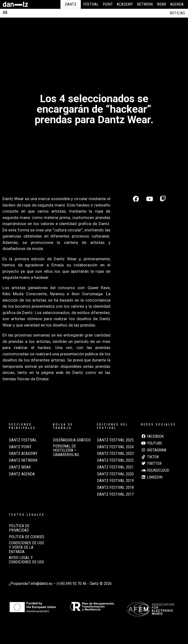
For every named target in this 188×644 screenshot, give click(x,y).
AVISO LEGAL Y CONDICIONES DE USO (26, 560)
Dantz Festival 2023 (115, 454)
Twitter (151, 464)
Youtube (152, 443)
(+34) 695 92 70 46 (71, 584)
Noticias (177, 13)
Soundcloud (155, 470)
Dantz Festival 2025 (115, 440)
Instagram (154, 450)
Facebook (152, 437)
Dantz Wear (20, 467)
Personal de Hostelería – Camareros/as (66, 451)
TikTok (150, 457)
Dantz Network (23, 460)
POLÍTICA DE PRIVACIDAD (19, 528)
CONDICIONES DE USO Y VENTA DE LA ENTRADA (26, 547)
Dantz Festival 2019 (115, 481)
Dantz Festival (23, 440)
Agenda (177, 4)
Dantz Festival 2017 (115, 494)
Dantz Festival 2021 (115, 467)
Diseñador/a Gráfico (72, 440)
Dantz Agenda (22, 474)
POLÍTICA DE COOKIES (27, 537)
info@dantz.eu (42, 584)
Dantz (71, 4)
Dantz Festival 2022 (115, 460)
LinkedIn (152, 477)
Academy (125, 4)
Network (145, 4)
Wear (162, 4)
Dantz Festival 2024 (115, 447)
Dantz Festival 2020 (115, 474)
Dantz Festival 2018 (115, 488)
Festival (91, 4)
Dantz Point (20, 447)
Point (108, 4)
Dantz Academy (23, 454)
